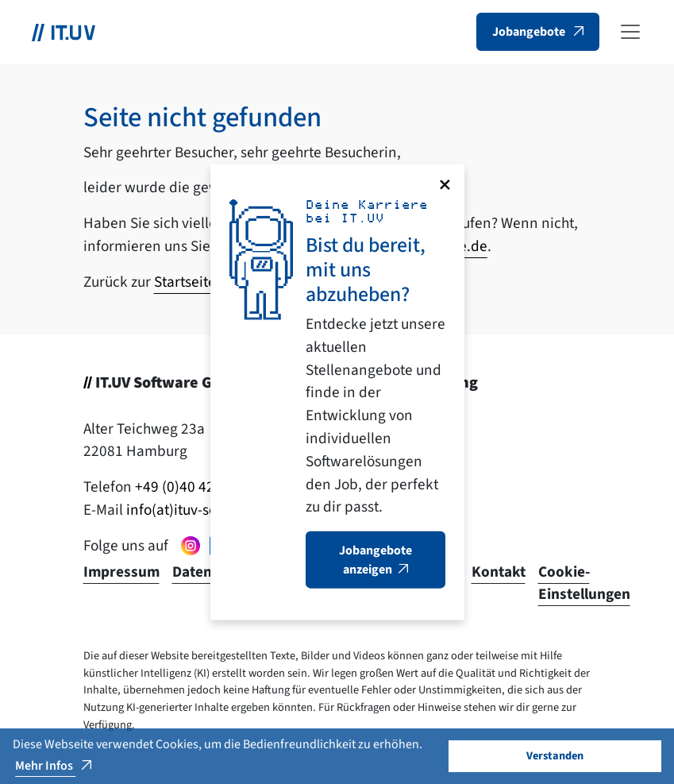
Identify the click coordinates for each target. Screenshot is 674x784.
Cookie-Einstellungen (584, 583)
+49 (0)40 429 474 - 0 (202, 487)
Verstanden (555, 756)
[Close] (445, 184)
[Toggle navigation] (630, 32)
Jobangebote (530, 32)
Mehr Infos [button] (45, 766)
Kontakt (499, 572)
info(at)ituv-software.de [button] (202, 510)
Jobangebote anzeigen (376, 560)
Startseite (185, 282)
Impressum (121, 572)
